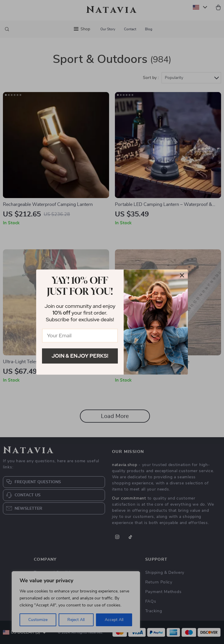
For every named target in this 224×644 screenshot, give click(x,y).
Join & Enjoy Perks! (80, 356)
